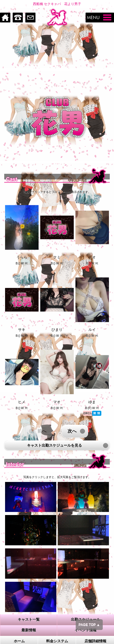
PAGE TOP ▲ (89, 625)
